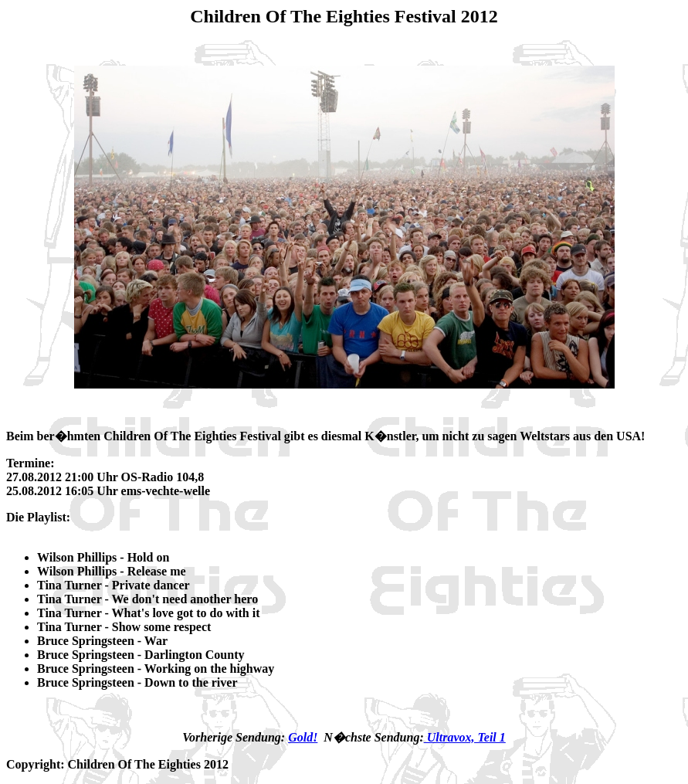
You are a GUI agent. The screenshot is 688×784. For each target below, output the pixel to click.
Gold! (303, 737)
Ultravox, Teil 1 (465, 737)
